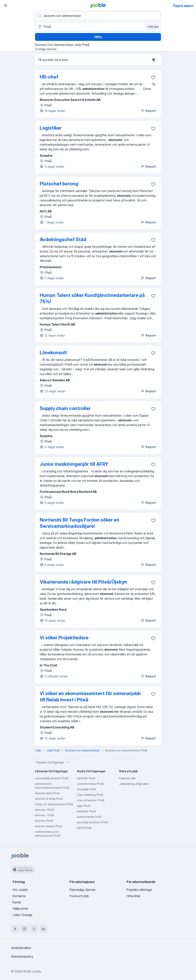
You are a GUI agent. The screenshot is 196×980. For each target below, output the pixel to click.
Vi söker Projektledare (64, 638)
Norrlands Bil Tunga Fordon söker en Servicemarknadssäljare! (80, 523)
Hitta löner (134, 896)
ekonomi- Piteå (44, 810)
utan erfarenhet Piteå (91, 800)
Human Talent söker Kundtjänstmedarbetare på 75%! (92, 298)
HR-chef (49, 77)
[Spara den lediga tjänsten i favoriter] (153, 78)
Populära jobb (127, 778)
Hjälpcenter (20, 909)
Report (148, 111)
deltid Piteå (84, 828)
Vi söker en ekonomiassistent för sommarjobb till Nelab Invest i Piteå (90, 697)
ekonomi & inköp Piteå (49, 799)
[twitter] (34, 929)
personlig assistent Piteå (92, 822)
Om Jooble (20, 890)
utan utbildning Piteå (90, 795)
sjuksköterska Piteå (89, 817)
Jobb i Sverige (22, 915)
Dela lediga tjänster (83, 890)
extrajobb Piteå (86, 789)
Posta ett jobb (79, 896)
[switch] (155, 60)
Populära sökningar (139, 890)
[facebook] (15, 929)
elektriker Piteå (86, 811)
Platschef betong (59, 184)
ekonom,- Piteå (44, 815)
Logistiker (51, 128)
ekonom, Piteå (44, 821)
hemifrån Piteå (86, 778)
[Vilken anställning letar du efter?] (98, 16)
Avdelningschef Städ (63, 239)
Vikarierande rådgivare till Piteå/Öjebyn (83, 582)
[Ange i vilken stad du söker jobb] (98, 27)
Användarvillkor (21, 948)
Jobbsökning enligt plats (134, 784)
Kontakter (19, 896)
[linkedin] (43, 929)
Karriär (17, 902)
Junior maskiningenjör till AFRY (74, 464)
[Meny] (6, 5)
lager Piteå (84, 806)
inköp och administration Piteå (54, 804)
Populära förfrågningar (53, 762)
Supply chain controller (65, 408)
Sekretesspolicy (22, 956)
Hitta (98, 37)
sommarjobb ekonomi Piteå (52, 778)
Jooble (36, 971)
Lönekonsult (53, 353)
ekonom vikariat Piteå (49, 826)
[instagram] (24, 929)
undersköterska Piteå (90, 784)
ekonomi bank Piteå (47, 793)
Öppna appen (183, 6)
